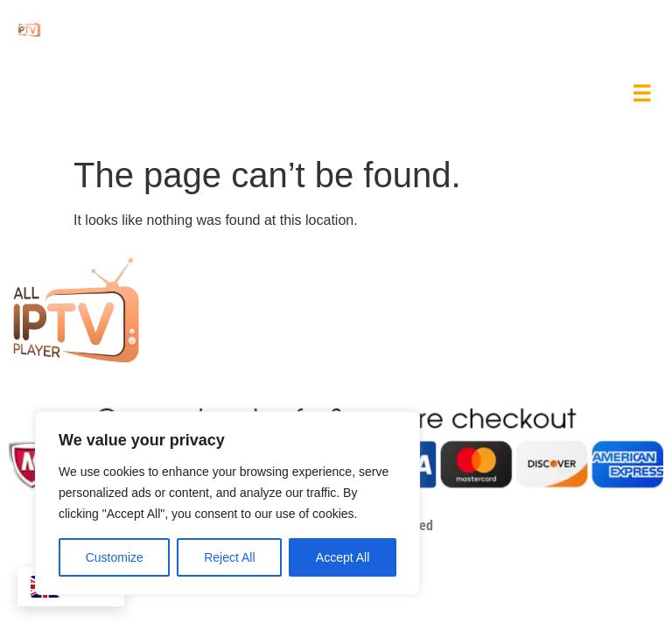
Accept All (343, 557)
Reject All (229, 557)
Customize (115, 557)
